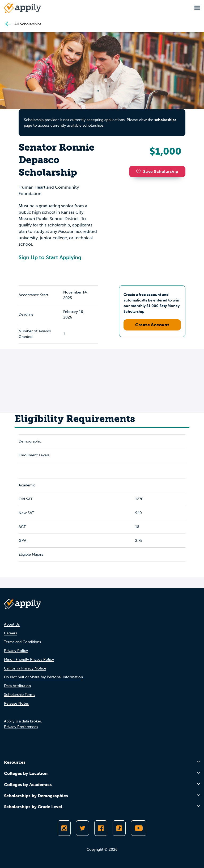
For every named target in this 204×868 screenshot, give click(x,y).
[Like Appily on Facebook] (101, 828)
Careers (10, 633)
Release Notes (16, 703)
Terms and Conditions (22, 642)
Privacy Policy (16, 651)
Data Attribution (17, 686)
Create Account (152, 325)
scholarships (165, 120)
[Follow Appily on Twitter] (82, 828)
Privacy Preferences (21, 727)
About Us (12, 624)
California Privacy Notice (25, 668)
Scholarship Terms (20, 695)
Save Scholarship (157, 171)
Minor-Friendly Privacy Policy (29, 660)
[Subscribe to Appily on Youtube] (139, 828)
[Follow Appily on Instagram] (64, 828)
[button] (140, 171)
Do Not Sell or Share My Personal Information (43, 677)
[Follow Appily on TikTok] (119, 828)
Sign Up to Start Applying (50, 257)
